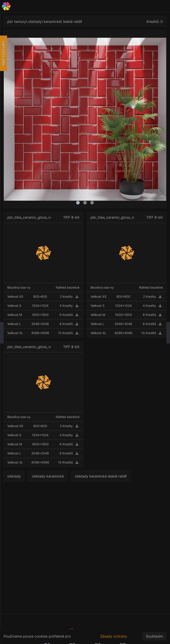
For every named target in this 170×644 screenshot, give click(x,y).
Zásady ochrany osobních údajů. (113, 639)
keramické (52, 22)
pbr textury (17, 22)
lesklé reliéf (73, 22)
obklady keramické (48, 476)
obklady (35, 22)
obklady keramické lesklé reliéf (101, 476)
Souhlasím (154, 636)
